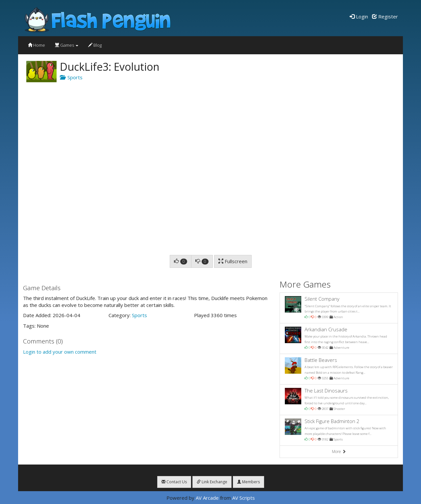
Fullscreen (233, 261)
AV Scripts (244, 498)
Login (359, 16)
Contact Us (174, 482)
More (339, 452)
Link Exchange (212, 482)
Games (67, 45)
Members (248, 482)
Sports (71, 77)
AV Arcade (207, 498)
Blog (95, 45)
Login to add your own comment (60, 352)
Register (385, 16)
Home (37, 45)
